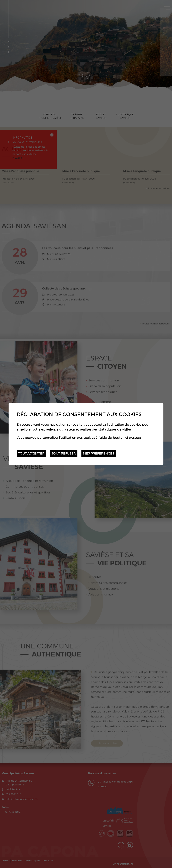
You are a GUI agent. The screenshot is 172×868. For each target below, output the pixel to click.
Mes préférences (99, 453)
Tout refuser (64, 453)
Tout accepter (31, 453)
